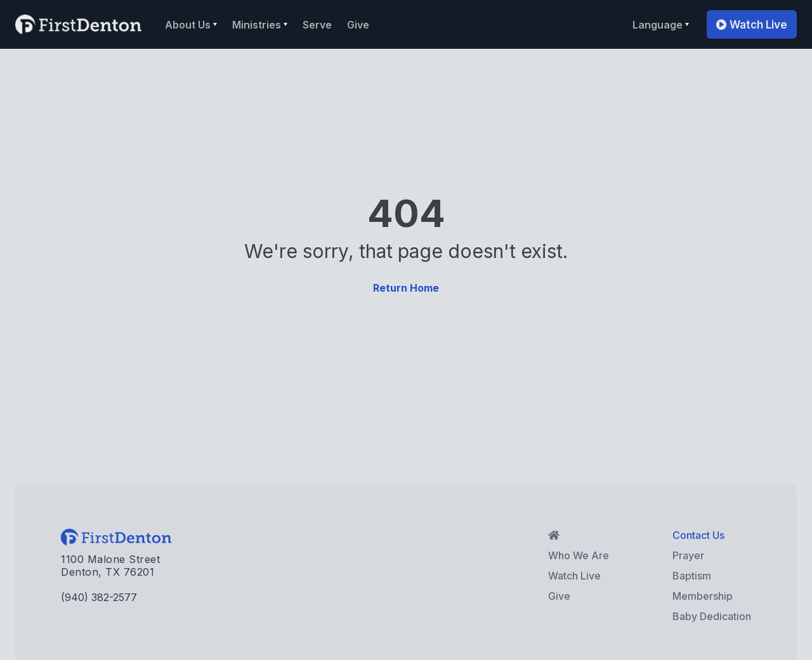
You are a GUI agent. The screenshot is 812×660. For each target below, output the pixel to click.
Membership (703, 596)
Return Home (406, 288)
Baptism (692, 576)
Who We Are (579, 555)
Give (358, 25)
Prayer (688, 555)
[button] (191, 25)
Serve (317, 25)
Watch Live (752, 25)
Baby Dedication (712, 616)
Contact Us (698, 535)
